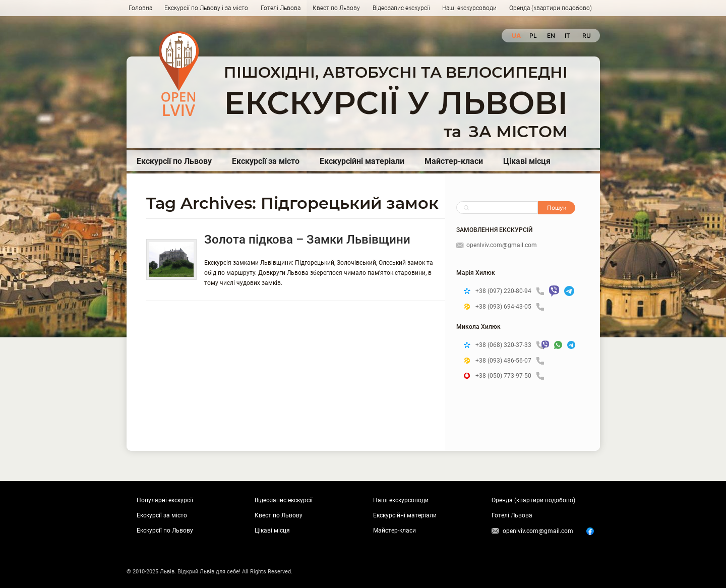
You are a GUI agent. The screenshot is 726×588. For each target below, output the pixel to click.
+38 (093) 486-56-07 (510, 361)
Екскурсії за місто (266, 161)
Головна (140, 8)
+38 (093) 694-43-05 (510, 307)
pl (533, 36)
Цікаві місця (527, 161)
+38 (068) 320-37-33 (506, 345)
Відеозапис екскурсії (401, 8)
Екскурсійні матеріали (362, 161)
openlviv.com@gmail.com (497, 245)
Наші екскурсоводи (469, 8)
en (551, 36)
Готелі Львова (281, 8)
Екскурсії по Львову (174, 161)
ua (516, 36)
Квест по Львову (336, 8)
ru (586, 36)
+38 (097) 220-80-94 (510, 291)
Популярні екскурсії (165, 500)
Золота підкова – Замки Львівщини (307, 240)
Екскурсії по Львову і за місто (206, 8)
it (567, 36)
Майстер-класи (454, 161)
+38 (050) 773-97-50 (510, 376)
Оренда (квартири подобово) (551, 8)
